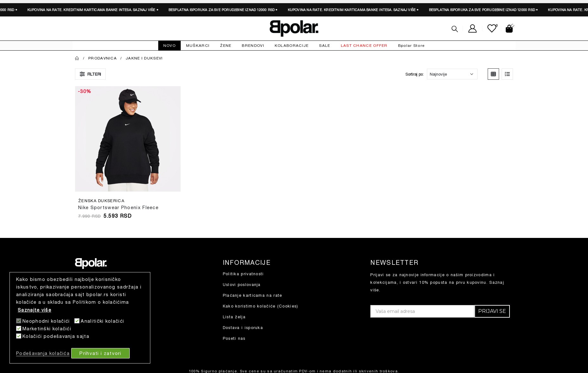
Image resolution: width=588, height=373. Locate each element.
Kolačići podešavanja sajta (56, 336)
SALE (325, 45)
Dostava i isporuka (243, 328)
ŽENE (226, 45)
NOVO (169, 45)
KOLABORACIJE (292, 45)
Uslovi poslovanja (242, 285)
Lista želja (234, 317)
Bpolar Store (412, 45)
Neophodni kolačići (46, 321)
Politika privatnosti (243, 274)
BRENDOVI (253, 45)
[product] (128, 139)
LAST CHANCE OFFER (364, 45)
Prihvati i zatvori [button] (100, 353)
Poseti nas (234, 338)
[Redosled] (452, 74)
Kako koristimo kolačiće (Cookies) (261, 306)
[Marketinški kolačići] (19, 328)
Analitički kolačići (102, 321)
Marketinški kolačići (47, 329)
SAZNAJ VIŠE (77, 10)
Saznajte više (34, 310)
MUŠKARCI (198, 45)
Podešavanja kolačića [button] (43, 353)
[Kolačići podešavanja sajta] (19, 336)
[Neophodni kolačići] (19, 321)
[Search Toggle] (455, 29)
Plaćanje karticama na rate (253, 295)
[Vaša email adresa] (422, 311)
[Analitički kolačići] (77, 321)
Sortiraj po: (414, 74)
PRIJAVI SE (492, 311)
